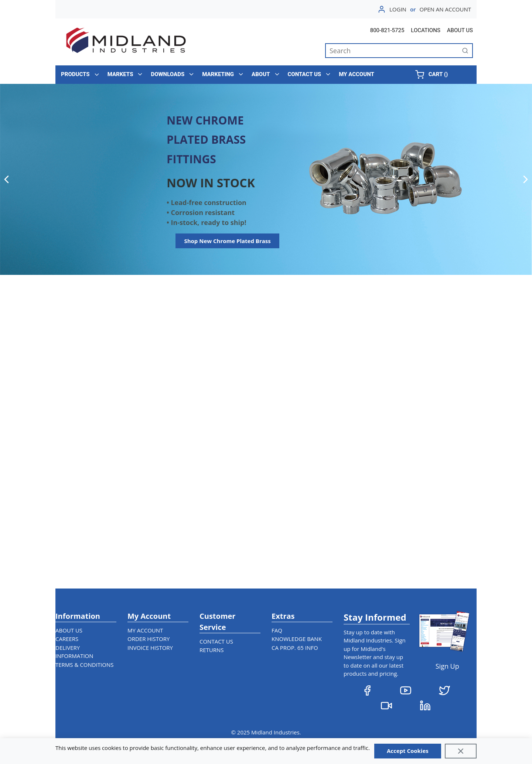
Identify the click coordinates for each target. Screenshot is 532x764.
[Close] (461, 751)
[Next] (526, 179)
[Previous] (6, 179)
